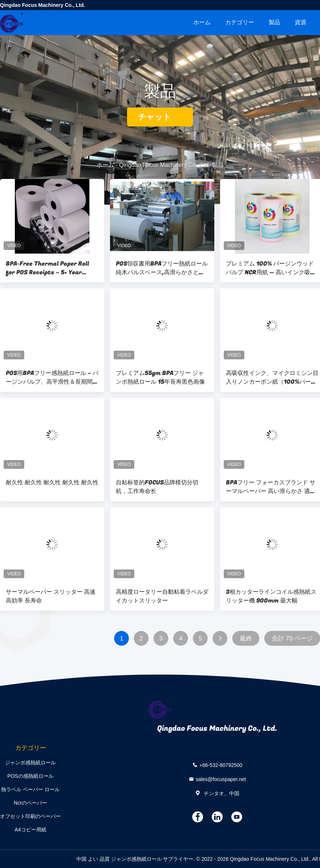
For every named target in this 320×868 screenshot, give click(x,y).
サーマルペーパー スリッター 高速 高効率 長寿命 (51, 596)
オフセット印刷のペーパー (30, 816)
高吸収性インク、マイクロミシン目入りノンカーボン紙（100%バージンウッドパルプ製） (272, 377)
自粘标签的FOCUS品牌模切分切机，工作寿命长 (157, 487)
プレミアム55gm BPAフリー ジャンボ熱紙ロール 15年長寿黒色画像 (160, 377)
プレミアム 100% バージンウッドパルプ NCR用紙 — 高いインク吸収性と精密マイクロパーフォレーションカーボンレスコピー (272, 268)
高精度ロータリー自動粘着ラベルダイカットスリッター (162, 596)
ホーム (202, 22)
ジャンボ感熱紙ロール (30, 763)
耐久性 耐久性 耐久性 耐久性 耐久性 (52, 483)
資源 (300, 22)
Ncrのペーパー (30, 803)
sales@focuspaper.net (221, 779)
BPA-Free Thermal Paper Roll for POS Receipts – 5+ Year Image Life (47, 268)
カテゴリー (240, 22)
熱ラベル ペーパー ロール (30, 789)
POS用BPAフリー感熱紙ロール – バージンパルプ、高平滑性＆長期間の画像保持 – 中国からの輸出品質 (52, 377)
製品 (274, 22)
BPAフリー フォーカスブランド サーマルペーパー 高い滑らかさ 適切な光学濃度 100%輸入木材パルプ (271, 487)
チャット (160, 117)
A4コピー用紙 (30, 830)
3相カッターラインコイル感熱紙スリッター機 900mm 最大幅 (271, 596)
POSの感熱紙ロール (30, 776)
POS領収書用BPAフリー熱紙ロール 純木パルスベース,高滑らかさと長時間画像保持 (162, 268)
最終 (246, 639)
